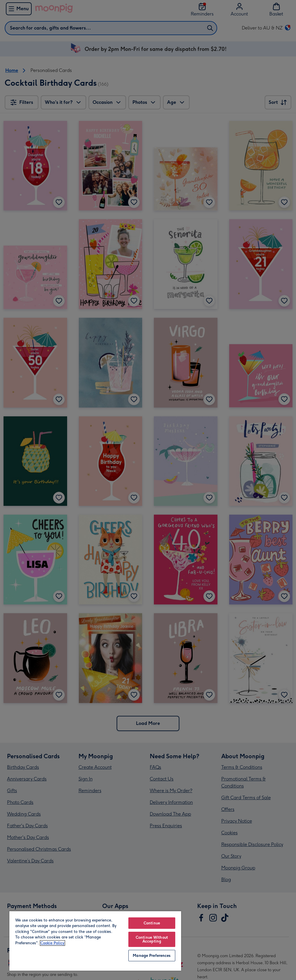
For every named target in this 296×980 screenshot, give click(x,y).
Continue (152, 923)
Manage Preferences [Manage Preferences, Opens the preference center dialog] (152, 956)
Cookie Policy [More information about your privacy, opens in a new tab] (52, 943)
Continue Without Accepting (152, 939)
